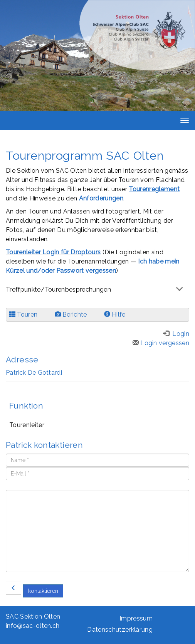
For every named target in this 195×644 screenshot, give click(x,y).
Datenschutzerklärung (120, 630)
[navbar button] (183, 120)
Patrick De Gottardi (34, 373)
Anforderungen (101, 198)
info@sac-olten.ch (33, 626)
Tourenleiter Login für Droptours (53, 252)
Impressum (136, 618)
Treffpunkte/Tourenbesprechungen (58, 289)
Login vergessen (161, 343)
